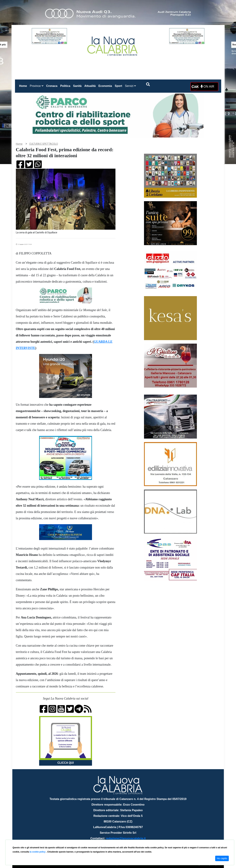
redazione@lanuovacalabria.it (126, 838)
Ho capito (222, 858)
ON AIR (207, 87)
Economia (105, 86)
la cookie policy (38, 852)
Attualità (90, 86)
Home (24, 85)
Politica (65, 86)
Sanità (77, 86)
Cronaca (52, 86)
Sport (118, 86)
